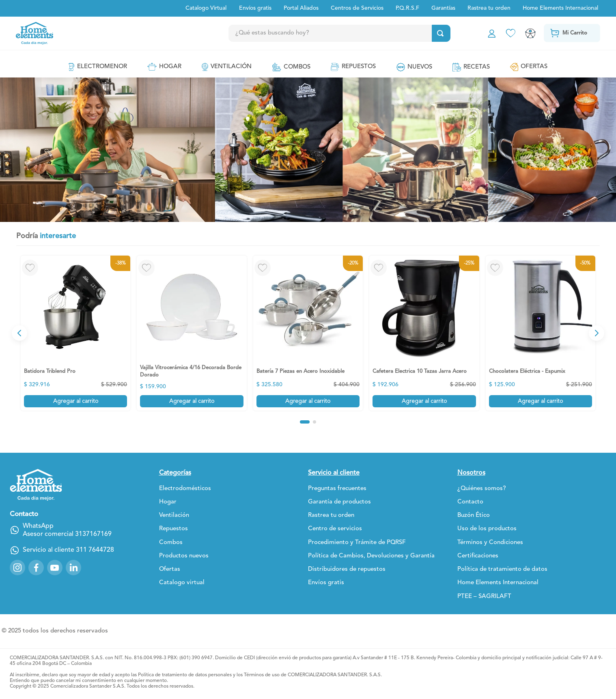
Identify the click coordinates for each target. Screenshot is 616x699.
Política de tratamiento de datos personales (185, 675)
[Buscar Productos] (440, 33)
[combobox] (356, 33)
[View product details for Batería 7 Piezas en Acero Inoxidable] (308, 333)
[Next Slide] (597, 333)
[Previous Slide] (19, 333)
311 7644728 (95, 544)
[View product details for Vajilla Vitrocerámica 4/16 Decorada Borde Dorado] (192, 333)
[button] (305, 422)
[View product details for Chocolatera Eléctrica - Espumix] (541, 333)
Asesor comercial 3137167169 (67, 528)
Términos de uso (262, 675)
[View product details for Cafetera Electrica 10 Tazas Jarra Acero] (424, 333)
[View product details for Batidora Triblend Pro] (75, 333)
